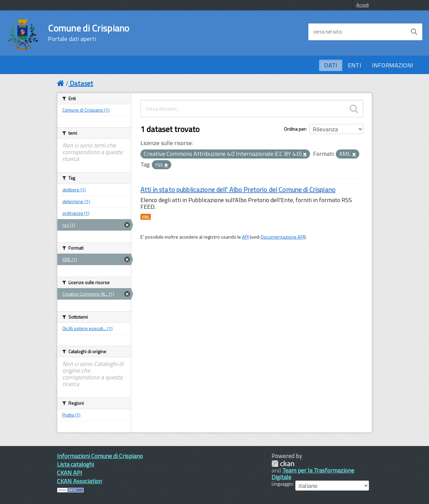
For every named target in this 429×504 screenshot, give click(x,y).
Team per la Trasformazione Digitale (313, 474)
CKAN (283, 464)
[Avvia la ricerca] (414, 32)
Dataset (81, 83)
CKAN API (70, 473)
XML (146, 217)
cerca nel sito (327, 32)
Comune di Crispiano (88, 33)
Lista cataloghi (75, 464)
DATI (331, 65)
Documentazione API (283, 237)
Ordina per (295, 129)
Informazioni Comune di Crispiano (100, 456)
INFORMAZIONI (393, 65)
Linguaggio (282, 484)
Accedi (362, 5)
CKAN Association (79, 481)
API (245, 237)
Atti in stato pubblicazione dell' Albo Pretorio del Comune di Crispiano (238, 190)
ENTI (355, 65)
